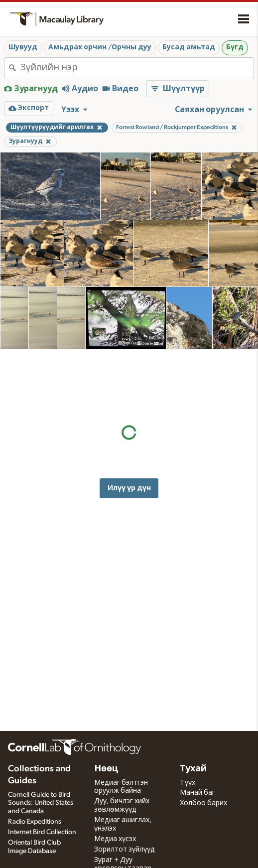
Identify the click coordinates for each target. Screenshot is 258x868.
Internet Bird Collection (42, 832)
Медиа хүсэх (115, 839)
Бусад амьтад (189, 47)
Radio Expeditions (35, 822)
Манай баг (197, 793)
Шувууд (23, 47)
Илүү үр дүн (129, 429)
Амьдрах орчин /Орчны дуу (100, 47)
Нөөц (106, 769)
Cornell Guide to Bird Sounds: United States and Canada (41, 803)
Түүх (188, 783)
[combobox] (137, 68)
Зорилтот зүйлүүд (125, 850)
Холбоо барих (203, 803)
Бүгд (235, 47)
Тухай (193, 769)
